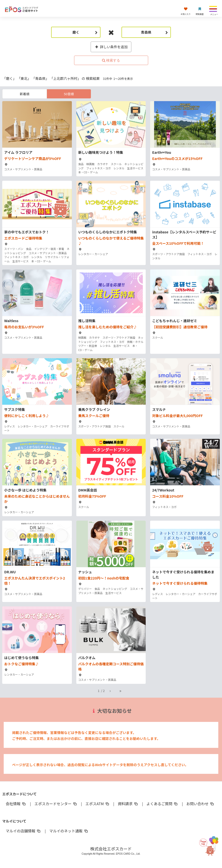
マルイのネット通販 (69, 831)
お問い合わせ (201, 804)
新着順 (25, 94)
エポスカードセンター (56, 804)
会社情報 (16, 804)
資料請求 (128, 804)
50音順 (69, 94)
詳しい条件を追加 (111, 47)
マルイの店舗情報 (23, 831)
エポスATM (98, 804)
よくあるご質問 (162, 804)
